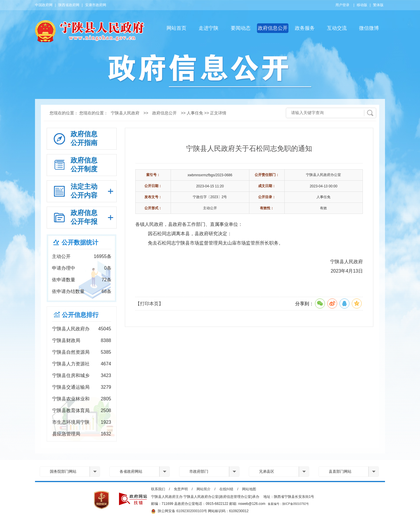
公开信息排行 (80, 315)
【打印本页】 (149, 304)
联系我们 (158, 489)
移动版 (362, 5)
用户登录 (342, 5)
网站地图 (249, 489)
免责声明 (181, 489)
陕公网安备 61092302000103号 (179, 511)
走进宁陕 (209, 28)
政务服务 (305, 28)
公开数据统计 (80, 242)
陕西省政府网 (69, 5)
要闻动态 (241, 28)
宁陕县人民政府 (125, 113)
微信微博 (369, 28)
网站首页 (176, 28)
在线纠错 (226, 489)
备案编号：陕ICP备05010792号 (288, 504)
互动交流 (337, 28)
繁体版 (378, 5)
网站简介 (204, 489)
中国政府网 (44, 5)
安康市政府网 (96, 5)
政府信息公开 (273, 28)
